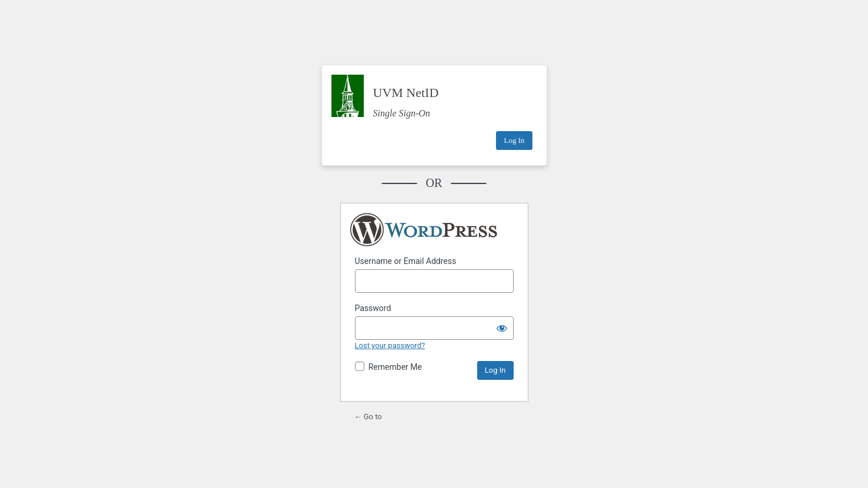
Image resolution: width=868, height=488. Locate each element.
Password (373, 308)
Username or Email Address (406, 261)
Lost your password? (390, 345)
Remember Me (395, 367)
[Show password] (502, 328)
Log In (514, 140)
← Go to (368, 417)
